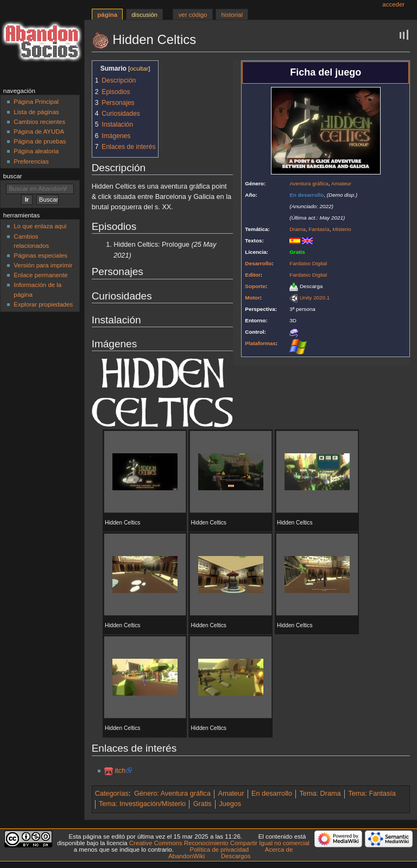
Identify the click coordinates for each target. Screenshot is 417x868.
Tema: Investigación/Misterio (142, 804)
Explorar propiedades (43, 304)
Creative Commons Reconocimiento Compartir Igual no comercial (219, 843)
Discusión (144, 15)
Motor (252, 298)
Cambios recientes (39, 122)
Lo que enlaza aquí (40, 226)
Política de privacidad (220, 850)
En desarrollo (272, 794)
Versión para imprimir (43, 265)
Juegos (230, 804)
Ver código (193, 15)
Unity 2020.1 (315, 298)
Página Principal (36, 102)
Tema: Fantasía (372, 794)
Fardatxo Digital (308, 263)
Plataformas (260, 343)
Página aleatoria (36, 151)
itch (120, 771)
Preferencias (31, 161)
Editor (253, 275)
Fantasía (319, 229)
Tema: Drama (320, 794)
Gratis (203, 804)
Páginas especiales (40, 255)
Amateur (341, 183)
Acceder (393, 4)
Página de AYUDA (39, 132)
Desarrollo (258, 263)
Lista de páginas (36, 112)
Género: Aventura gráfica (172, 794)
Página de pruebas (40, 141)
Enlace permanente (40, 275)
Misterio (342, 229)
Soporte (255, 286)
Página (107, 15)
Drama (298, 229)
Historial (232, 15)
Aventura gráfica (309, 183)
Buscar (13, 176)
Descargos (236, 856)
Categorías (112, 794)
